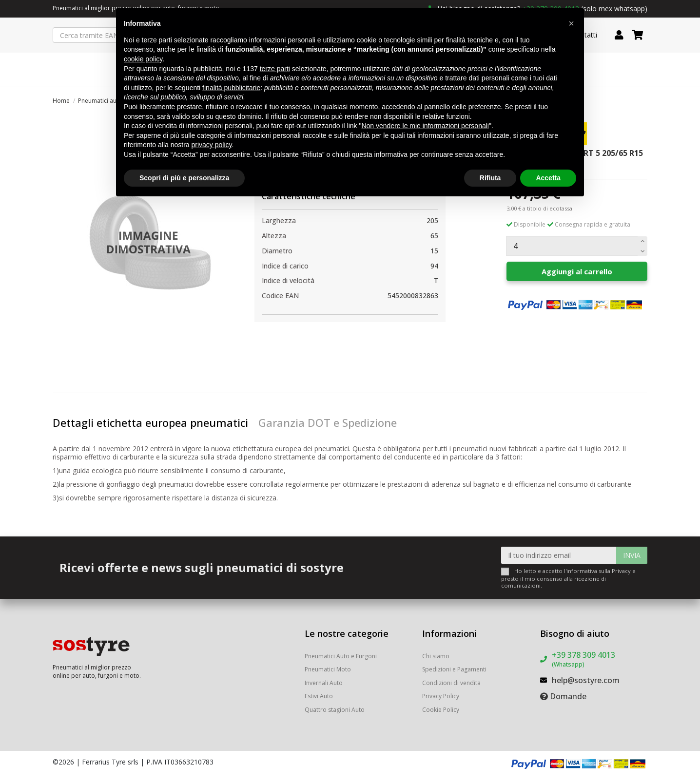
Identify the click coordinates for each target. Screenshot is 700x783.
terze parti (275, 69)
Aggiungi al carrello (577, 271)
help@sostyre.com (586, 680)
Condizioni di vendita (451, 683)
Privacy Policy (441, 696)
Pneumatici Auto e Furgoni (341, 656)
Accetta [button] (548, 178)
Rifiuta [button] (490, 178)
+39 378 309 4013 (583, 659)
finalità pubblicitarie (231, 88)
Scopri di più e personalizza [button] (184, 178)
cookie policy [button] (143, 59)
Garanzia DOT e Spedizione (328, 422)
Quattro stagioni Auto (335, 710)
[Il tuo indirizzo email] (559, 555)
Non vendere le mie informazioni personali (425, 126)
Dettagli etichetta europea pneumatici (150, 422)
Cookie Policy (441, 710)
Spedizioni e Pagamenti (454, 669)
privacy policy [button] (212, 145)
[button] (571, 23)
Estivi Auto (319, 696)
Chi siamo (436, 656)
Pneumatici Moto (328, 669)
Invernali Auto (324, 683)
